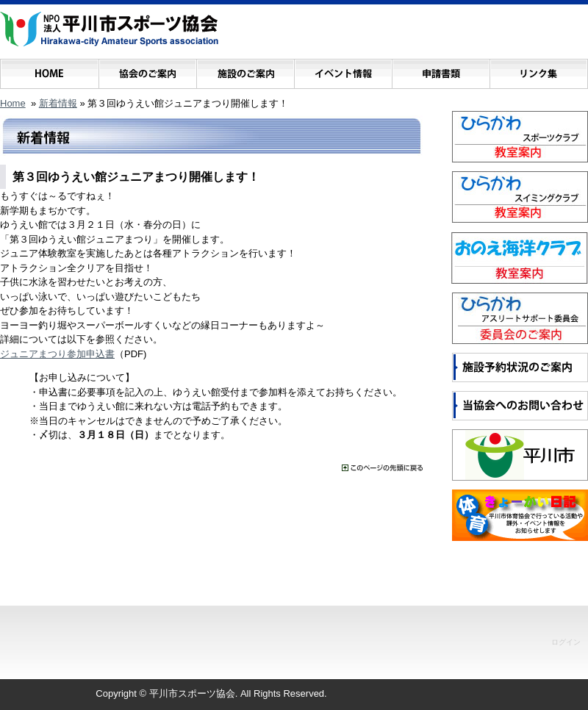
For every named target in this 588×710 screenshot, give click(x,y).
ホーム (50, 70)
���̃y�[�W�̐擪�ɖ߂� (382, 468)
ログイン (566, 642)
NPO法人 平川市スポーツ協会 (109, 29)
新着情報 (58, 103)
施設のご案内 (245, 70)
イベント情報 (343, 70)
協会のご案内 (147, 70)
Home (13, 103)
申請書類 (441, 70)
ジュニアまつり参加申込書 (57, 354)
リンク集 (538, 70)
